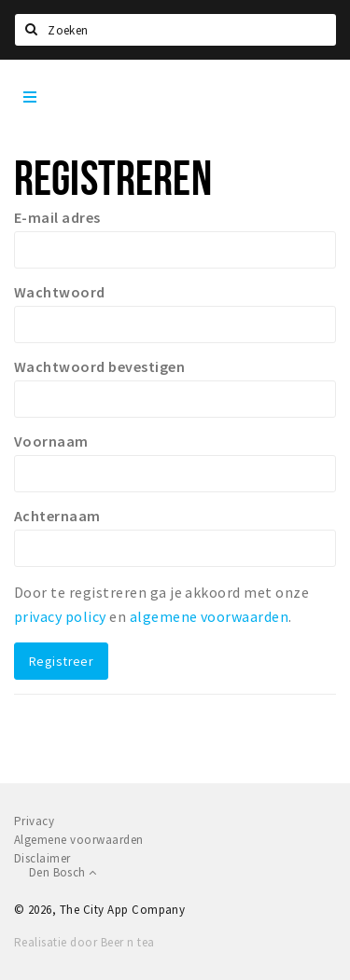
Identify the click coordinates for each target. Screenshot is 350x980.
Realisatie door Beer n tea (84, 942)
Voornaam (51, 441)
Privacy (34, 821)
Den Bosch (63, 872)
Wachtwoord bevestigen (99, 366)
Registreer (61, 661)
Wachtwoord (60, 292)
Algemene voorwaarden (79, 840)
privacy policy (60, 616)
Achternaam (57, 516)
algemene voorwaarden (210, 616)
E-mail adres (57, 217)
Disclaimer (42, 858)
